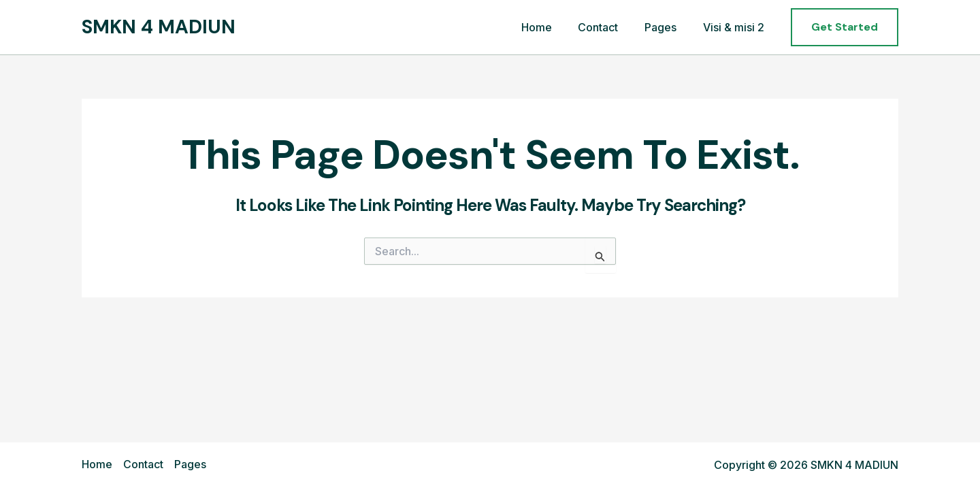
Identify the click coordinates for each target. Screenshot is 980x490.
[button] (845, 27)
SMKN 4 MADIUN (159, 27)
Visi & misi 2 (736, 27)
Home (552, 27)
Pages (667, 27)
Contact (609, 27)
